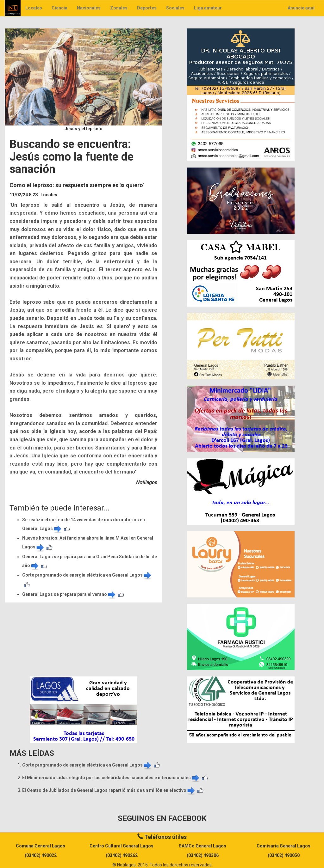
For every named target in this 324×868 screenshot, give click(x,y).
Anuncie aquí (301, 8)
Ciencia (59, 8)
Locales (34, 8)
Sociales (175, 8)
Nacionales (89, 8)
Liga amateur (208, 8)
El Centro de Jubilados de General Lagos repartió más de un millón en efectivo (109, 790)
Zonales (119, 8)
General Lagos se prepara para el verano (69, 594)
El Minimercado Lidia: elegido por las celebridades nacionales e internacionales (111, 778)
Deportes (147, 8)
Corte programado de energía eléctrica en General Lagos (87, 575)
